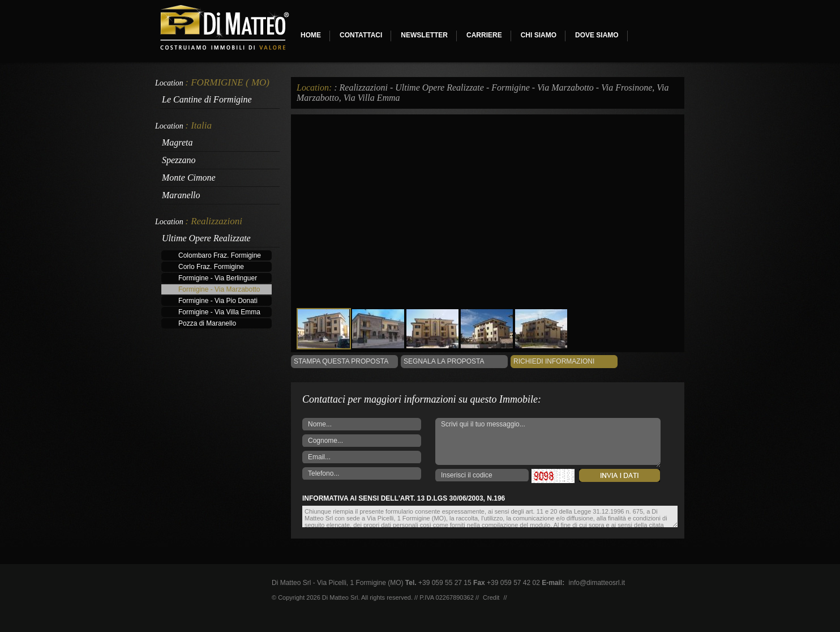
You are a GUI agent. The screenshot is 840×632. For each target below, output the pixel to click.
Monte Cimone (189, 178)
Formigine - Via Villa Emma (219, 312)
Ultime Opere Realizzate (206, 238)
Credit (491, 597)
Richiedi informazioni (554, 361)
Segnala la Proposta (444, 361)
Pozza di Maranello (207, 323)
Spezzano (179, 160)
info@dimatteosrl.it (597, 583)
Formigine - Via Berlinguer (218, 278)
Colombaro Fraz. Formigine (220, 255)
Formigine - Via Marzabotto (219, 289)
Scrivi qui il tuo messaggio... (548, 443)
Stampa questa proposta (341, 361)
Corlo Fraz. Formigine (211, 267)
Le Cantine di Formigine (207, 99)
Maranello (181, 195)
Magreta (177, 142)
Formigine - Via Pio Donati (218, 301)
